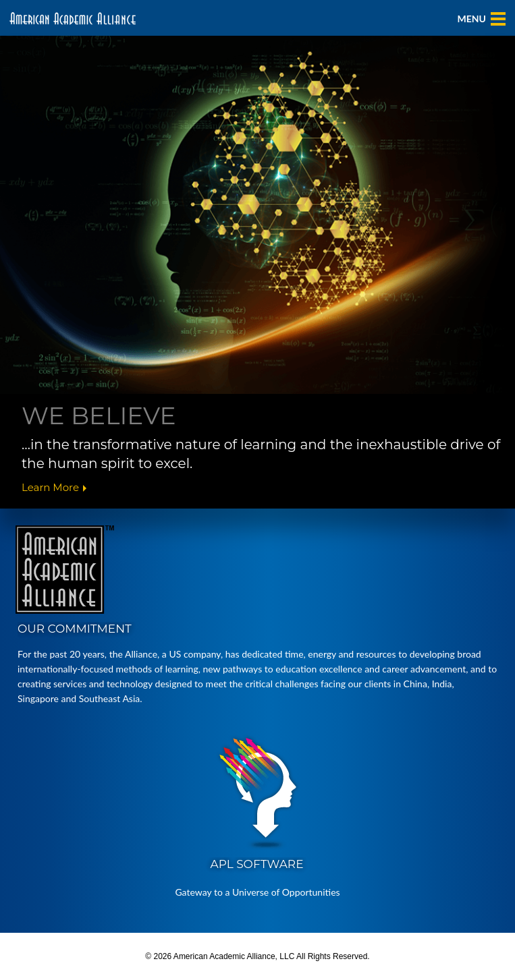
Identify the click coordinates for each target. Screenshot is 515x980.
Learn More (50, 488)
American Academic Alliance (73, 19)
